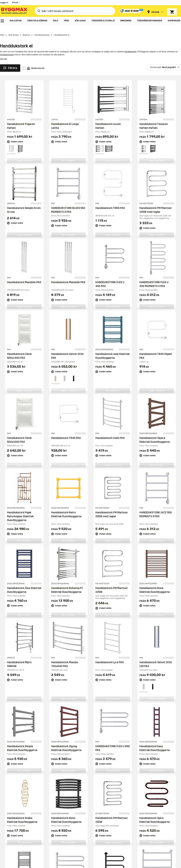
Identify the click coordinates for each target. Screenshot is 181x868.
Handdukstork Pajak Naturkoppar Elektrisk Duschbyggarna (20, 510)
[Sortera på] (164, 61)
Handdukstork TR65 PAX (110, 201)
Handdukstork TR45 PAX (66, 431)
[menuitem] (2, 21)
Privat (15, 2)
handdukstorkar (7, 48)
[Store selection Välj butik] (155, 12)
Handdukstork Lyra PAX (110, 656)
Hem (2, 28)
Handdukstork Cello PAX (110, 431)
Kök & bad (13, 28)
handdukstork (130, 45)
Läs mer (4, 52)
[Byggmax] (14, 11)
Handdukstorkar (42, 28)
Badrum (26, 28)
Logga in (4, 2)
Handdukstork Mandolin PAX (24, 276)
